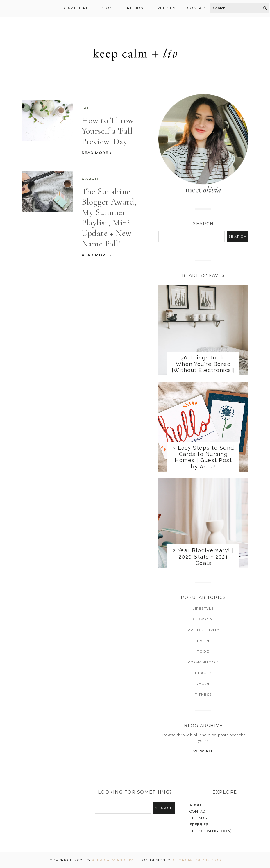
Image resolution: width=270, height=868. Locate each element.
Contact (197, 8)
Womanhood (203, 662)
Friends (134, 8)
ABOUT (196, 805)
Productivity (203, 630)
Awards (91, 179)
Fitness (203, 694)
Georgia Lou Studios (197, 860)
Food (203, 651)
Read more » (97, 153)
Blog (107, 8)
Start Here (76, 8)
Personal (203, 619)
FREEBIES (199, 825)
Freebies (165, 8)
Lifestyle (203, 608)
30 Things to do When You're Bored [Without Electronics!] (203, 364)
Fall (87, 108)
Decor (203, 684)
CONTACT (198, 811)
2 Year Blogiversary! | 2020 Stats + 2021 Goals (203, 556)
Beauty (203, 673)
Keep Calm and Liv (112, 860)
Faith (203, 641)
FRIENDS (198, 818)
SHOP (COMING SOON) (211, 831)
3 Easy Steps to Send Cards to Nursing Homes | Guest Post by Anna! (203, 457)
